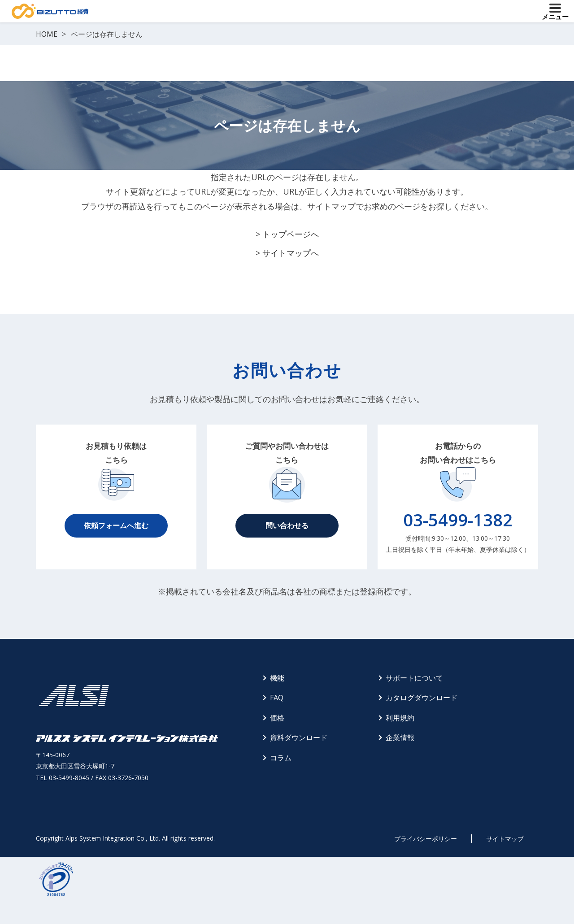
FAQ (277, 698)
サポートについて (414, 678)
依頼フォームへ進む (116, 525)
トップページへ (291, 234)
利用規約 (400, 718)
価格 (277, 718)
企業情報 (400, 737)
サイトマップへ (291, 253)
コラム (281, 758)
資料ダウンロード (299, 737)
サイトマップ (505, 839)
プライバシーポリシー (426, 839)
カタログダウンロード (422, 698)
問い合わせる (287, 525)
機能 (277, 678)
